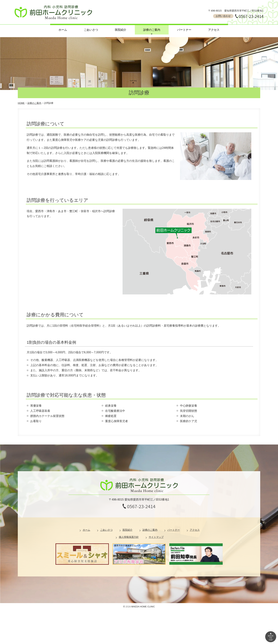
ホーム (63, 30)
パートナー (184, 30)
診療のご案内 (152, 30)
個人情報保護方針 (129, 537)
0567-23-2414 (251, 16)
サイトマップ (156, 537)
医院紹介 (121, 30)
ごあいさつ (91, 30)
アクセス (214, 30)
